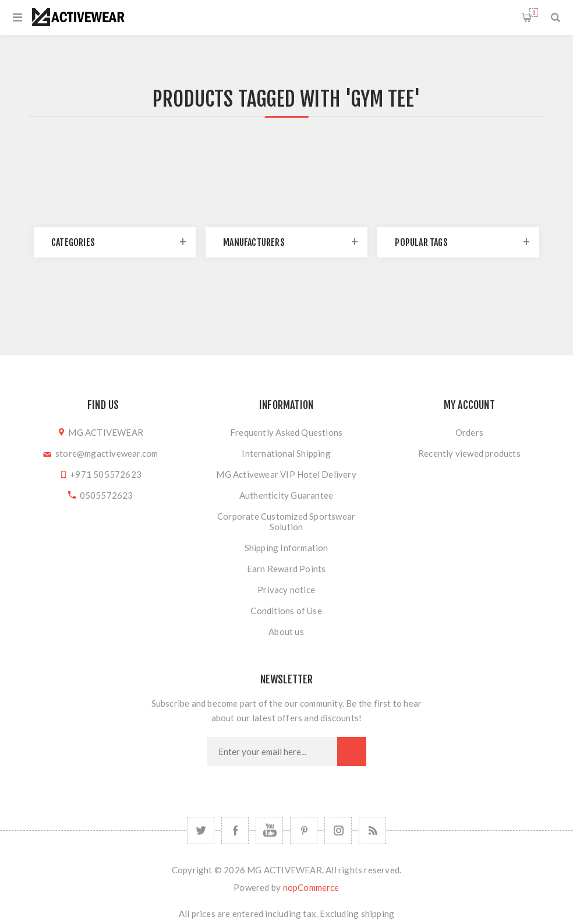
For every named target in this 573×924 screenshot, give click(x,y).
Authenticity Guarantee (286, 495)
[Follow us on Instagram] (338, 830)
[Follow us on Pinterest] (304, 830)
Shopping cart (534, 13)
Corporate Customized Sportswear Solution (286, 521)
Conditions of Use (286, 611)
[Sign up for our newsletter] (272, 752)
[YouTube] (269, 830)
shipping (378, 914)
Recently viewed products (469, 453)
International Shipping (286, 453)
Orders (469, 432)
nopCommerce (311, 887)
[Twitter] (201, 830)
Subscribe (352, 752)
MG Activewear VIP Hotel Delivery (286, 474)
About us (286, 632)
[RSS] (372, 830)
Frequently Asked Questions (286, 432)
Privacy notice (286, 590)
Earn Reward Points (286, 569)
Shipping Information (286, 548)
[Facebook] (235, 830)
